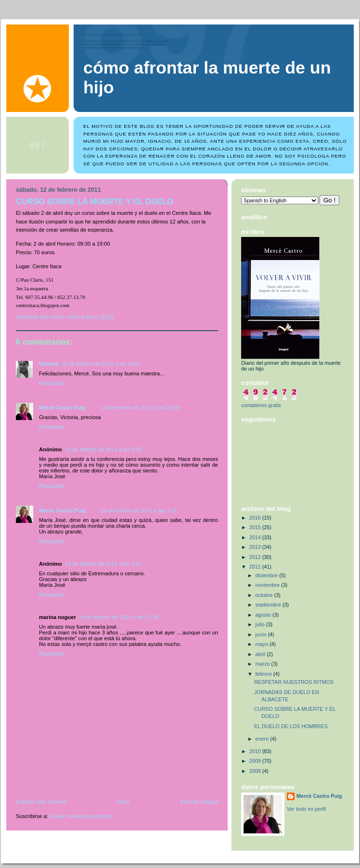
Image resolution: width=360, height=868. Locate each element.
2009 (256, 761)
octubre (265, 595)
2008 (256, 771)
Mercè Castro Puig (62, 408)
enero (263, 739)
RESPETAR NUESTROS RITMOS (294, 682)
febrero (264, 674)
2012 (256, 557)
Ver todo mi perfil (306, 809)
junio (262, 634)
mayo (263, 644)
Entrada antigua (199, 802)
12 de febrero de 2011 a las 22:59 (140, 408)
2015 (256, 527)
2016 (256, 518)
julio (261, 624)
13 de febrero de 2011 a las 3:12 (139, 510)
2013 (256, 547)
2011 (256, 567)
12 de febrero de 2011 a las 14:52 (101, 364)
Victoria (49, 364)
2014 (256, 537)
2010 (256, 751)
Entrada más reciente (41, 802)
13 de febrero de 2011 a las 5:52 (103, 564)
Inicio (124, 802)
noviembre (268, 585)
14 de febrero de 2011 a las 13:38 (119, 617)
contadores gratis (261, 405)
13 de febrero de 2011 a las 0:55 (103, 449)
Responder (52, 383)
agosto (264, 615)
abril (261, 654)
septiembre (269, 605)
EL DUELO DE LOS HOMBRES (291, 726)
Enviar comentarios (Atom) (81, 816)
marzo (264, 664)
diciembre (268, 575)
